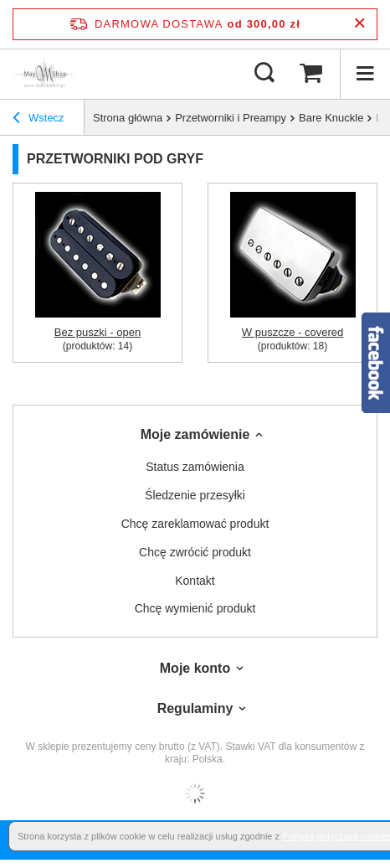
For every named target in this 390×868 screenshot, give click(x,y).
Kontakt (195, 581)
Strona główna (128, 118)
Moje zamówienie (195, 434)
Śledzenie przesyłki (195, 495)
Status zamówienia (195, 467)
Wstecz (38, 118)
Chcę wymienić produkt (195, 608)
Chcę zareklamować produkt (195, 524)
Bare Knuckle (331, 118)
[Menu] (365, 74)
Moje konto (195, 668)
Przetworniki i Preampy (231, 118)
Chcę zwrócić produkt (195, 552)
